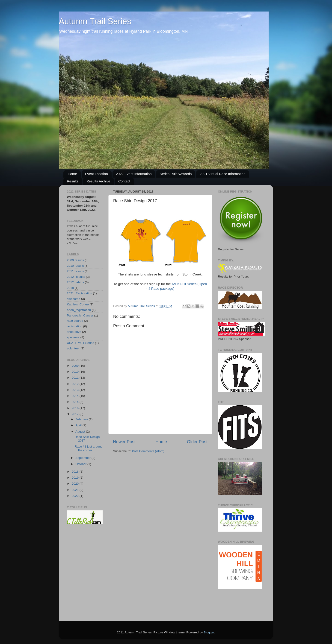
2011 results (75, 271)
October (81, 464)
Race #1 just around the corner (89, 448)
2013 (76, 390)
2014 (76, 396)
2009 (76, 366)
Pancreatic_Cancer (80, 315)
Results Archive (98, 181)
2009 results (75, 260)
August (81, 432)
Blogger (209, 632)
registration (75, 326)
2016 (76, 408)
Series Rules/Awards (176, 174)
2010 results (75, 266)
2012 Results (76, 277)
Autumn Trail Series (95, 21)
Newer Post (124, 442)
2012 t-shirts (75, 282)
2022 (76, 496)
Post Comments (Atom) (148, 451)
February (82, 419)
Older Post (197, 442)
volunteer (73, 348)
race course (75, 321)
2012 (76, 384)
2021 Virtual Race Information (222, 174)
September (83, 458)
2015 (76, 402)
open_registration (79, 310)
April (79, 425)
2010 (76, 372)
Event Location (96, 174)
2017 (76, 414)
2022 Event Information (134, 174)
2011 (76, 378)
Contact (124, 181)
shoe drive (74, 332)
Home (72, 174)
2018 (70, 288)
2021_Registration (80, 293)
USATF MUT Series (80, 343)
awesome (74, 299)
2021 (76, 490)
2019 (76, 478)
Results (73, 181)
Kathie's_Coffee (78, 304)
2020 (76, 484)
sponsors (73, 337)
